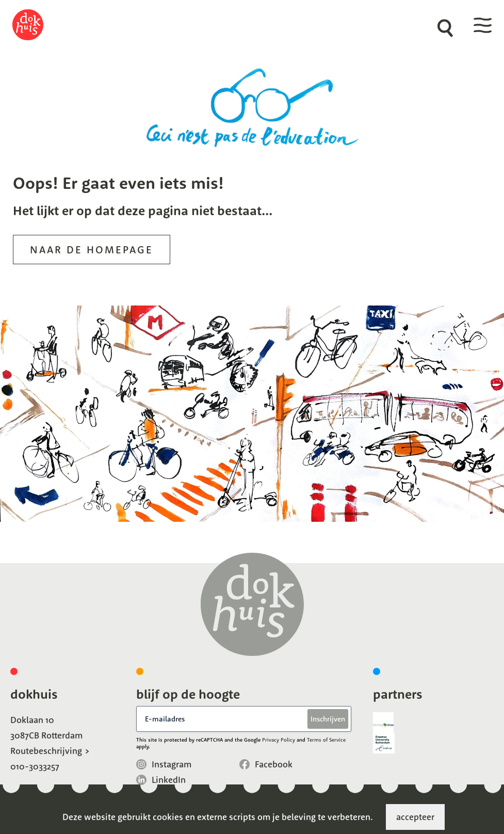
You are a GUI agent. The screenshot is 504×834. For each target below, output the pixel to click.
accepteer (415, 817)
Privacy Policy (279, 740)
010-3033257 (35, 766)
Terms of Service (326, 740)
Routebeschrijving (46, 751)
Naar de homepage (92, 250)
